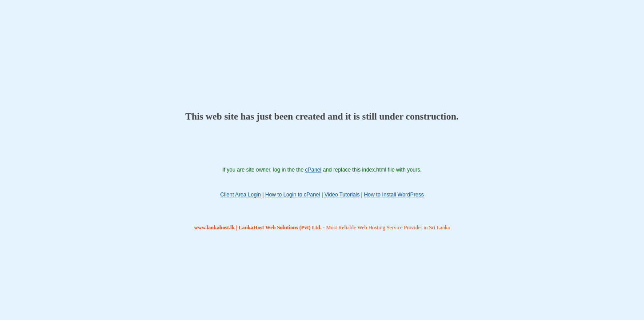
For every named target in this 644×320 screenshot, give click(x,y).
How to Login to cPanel (293, 195)
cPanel (313, 170)
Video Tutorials (342, 195)
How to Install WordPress (394, 195)
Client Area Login (241, 195)
